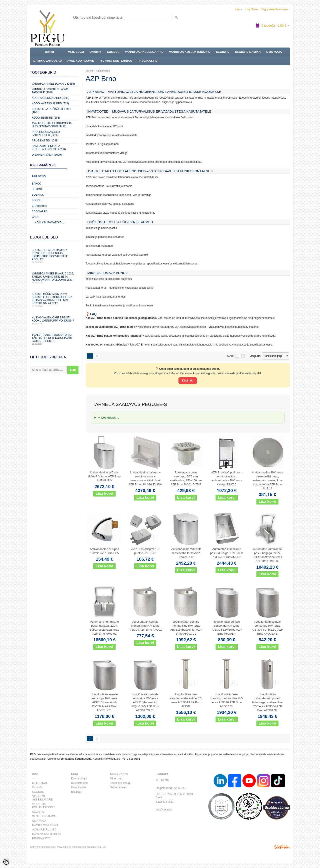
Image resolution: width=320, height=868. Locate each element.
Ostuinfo (95, 52)
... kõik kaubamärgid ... (48, 222)
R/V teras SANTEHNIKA (116, 61)
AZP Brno (39, 176)
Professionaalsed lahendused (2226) (46, 133)
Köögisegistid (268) (46, 118)
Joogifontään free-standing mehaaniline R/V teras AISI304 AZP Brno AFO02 (186, 700)
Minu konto (117, 779)
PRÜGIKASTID (148, 61)
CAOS (36, 217)
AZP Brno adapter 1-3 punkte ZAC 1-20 (145, 551)
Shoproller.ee (282, 847)
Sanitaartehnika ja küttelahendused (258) (49, 148)
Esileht (89, 71)
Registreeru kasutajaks (275, 9)
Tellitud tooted (118, 787)
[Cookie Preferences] (6, 862)
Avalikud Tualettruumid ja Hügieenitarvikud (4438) (52, 125)
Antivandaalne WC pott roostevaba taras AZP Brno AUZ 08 (186, 553)
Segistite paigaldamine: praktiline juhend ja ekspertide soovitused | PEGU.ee (54, 256)
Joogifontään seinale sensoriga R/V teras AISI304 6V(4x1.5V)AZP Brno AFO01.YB (267, 628)
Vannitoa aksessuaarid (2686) (53, 84)
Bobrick (38, 195)
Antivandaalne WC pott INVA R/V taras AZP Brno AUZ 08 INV (104, 476)
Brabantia (39, 206)
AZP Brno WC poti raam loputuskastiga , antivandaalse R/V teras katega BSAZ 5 (227, 478)
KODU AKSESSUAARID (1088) (51, 98)
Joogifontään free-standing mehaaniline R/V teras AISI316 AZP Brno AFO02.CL (227, 700)
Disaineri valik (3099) (47, 155)
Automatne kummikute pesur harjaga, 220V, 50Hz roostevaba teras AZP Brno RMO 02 (105, 628)
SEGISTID (223, 52)
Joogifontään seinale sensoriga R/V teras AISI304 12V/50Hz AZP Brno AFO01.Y (227, 628)
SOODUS (113, 52)
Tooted (49, 52)
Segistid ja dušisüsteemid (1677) (51, 111)
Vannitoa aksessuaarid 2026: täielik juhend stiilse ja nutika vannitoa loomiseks (54, 278)
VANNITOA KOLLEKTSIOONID (190, 52)
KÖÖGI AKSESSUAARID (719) (50, 103)
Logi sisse (252, 9)
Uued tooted (78, 787)
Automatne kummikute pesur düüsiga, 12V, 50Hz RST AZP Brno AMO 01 (227, 553)
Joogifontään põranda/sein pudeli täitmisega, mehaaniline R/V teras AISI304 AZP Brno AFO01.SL (267, 702)
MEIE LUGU (76, 52)
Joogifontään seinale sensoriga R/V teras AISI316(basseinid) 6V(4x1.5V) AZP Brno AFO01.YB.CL (145, 702)
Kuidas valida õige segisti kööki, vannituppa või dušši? (54, 320)
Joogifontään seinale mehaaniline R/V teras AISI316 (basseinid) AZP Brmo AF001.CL (186, 628)
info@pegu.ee (112, 759)
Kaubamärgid (103, 71)
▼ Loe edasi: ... (108, 418)
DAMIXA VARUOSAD (48, 61)
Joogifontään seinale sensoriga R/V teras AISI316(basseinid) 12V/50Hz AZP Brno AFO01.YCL (104, 702)
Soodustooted (79, 783)
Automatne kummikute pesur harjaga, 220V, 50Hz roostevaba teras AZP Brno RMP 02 (267, 555)
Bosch (37, 200)
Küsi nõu (188, 381)
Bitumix (37, 189)
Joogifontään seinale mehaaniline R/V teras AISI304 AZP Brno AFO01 (145, 626)
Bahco (37, 184)
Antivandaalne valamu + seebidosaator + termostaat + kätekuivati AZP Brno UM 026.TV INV (145, 478)
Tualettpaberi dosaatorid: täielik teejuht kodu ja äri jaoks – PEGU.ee (54, 339)
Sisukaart (77, 792)
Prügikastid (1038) (45, 141)
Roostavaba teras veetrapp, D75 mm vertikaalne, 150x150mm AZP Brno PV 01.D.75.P (186, 478)
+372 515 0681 (131, 759)
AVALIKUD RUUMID (81, 61)
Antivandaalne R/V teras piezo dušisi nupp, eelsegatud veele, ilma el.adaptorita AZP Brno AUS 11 (267, 480)
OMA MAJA (274, 52)
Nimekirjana (237, 356)
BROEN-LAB (39, 211)
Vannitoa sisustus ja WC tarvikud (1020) (50, 91)
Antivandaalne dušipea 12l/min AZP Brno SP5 (104, 551)
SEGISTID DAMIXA (248, 52)
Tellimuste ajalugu (121, 783)
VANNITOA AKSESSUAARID (144, 52)
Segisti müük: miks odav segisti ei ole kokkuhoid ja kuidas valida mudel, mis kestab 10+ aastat (54, 300)
